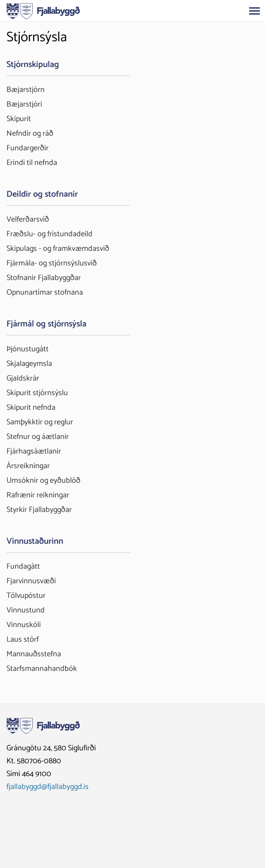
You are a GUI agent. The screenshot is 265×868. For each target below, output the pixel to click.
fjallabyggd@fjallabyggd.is (48, 787)
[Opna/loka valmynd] (254, 11)
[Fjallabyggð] (43, 10)
